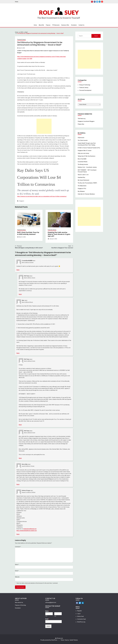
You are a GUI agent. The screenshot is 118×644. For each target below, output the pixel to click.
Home (17, 2)
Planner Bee (81, 124)
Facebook (95, 2)
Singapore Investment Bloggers (86, 121)
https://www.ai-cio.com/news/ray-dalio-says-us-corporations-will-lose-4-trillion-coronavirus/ (42, 196)
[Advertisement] (44, 126)
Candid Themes (74, 640)
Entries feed (80, 616)
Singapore (22, 201)
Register (79, 611)
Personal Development (85, 90)
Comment (18, 547)
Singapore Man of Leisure (85, 151)
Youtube (102, 2)
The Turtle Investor (83, 140)
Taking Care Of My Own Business (87, 156)
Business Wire (65, 25)
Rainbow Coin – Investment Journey (87, 167)
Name (17, 565)
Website (17, 577)
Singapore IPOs (82, 189)
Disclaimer (74, 25)
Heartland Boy (81, 177)
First (46, 616)
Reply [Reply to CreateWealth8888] (18, 270)
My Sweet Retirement (83, 180)
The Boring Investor (83, 164)
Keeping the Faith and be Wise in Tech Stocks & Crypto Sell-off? (59, 234)
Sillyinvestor (81, 138)
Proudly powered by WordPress (49, 640)
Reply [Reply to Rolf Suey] (20, 294)
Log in (79, 614)
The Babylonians (82, 186)
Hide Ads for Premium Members (86, 194)
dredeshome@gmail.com (30, 529)
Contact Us (81, 25)
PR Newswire (56, 25)
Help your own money (83, 153)
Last (55, 616)
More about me (19, 602)
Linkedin (100, 2)
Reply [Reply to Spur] (18, 353)
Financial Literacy (21, 39)
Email (17, 571)
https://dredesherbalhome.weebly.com (27, 531)
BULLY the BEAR (82, 159)
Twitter (97, 2)
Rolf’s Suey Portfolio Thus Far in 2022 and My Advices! (28, 233)
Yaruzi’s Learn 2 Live (83, 175)
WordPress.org (81, 622)
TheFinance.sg (82, 119)
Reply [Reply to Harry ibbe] (18, 484)
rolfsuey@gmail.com (51, 602)
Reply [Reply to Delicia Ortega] (18, 534)
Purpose (48, 25)
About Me (41, 25)
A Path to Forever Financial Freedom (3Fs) (89, 148)
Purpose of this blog (20, 605)
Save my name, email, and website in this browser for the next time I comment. (37, 583)
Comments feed (81, 619)
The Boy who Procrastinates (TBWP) (87, 183)
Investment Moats (83, 162)
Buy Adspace (81, 191)
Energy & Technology (85, 85)
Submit (48, 626)
